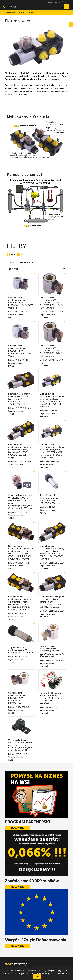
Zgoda (37, 977)
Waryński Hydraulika (20, 12)
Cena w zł (13, 269)
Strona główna (9, 12)
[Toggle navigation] (67, 6)
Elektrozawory (31, 12)
